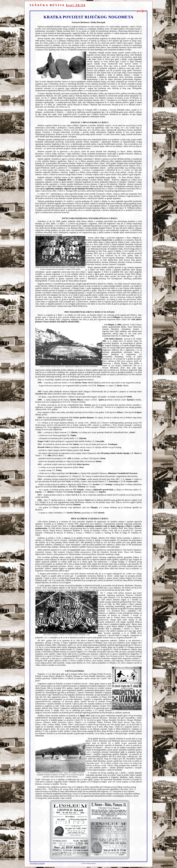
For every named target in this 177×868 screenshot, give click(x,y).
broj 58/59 (76, 5)
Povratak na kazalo (37, 863)
